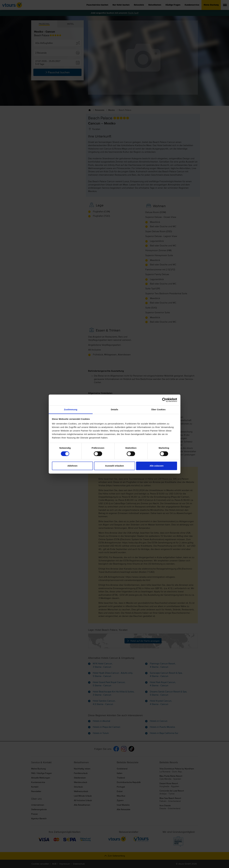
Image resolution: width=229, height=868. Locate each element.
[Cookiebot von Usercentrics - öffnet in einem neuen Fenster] (164, 400)
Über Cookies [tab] (158, 409)
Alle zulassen (156, 466)
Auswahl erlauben (114, 466)
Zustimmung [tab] (71, 409)
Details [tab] (115, 409)
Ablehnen (72, 466)
